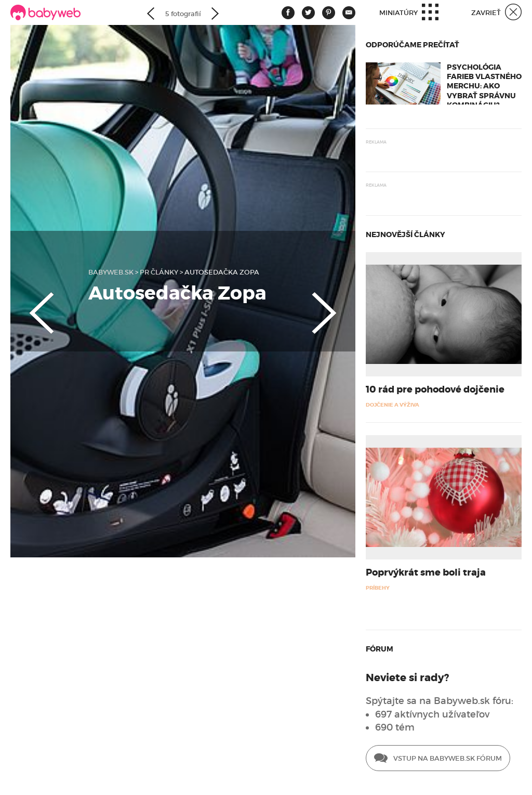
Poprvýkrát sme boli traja (426, 572)
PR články (159, 272)
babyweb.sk (111, 272)
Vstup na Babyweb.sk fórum (438, 759)
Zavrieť (496, 13)
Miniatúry (409, 13)
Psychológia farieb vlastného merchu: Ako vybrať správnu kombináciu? (484, 86)
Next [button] (335, 304)
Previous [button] (31, 304)
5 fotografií (183, 14)
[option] (183, 291)
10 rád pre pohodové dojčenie (435, 389)
